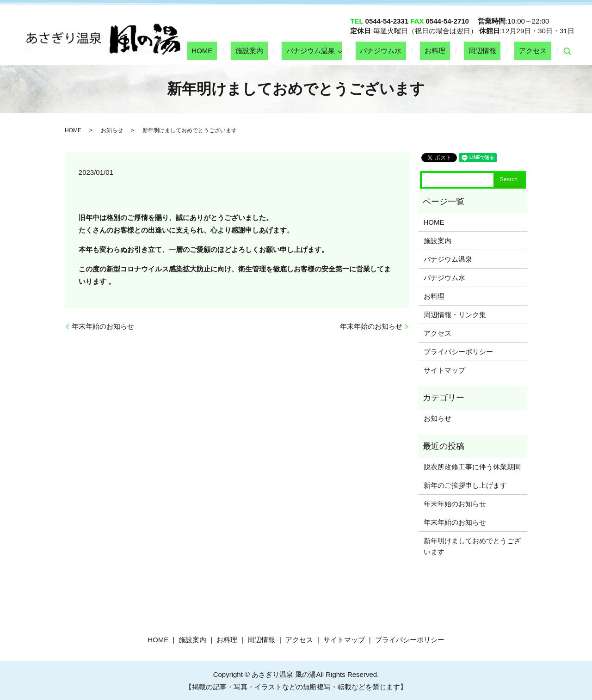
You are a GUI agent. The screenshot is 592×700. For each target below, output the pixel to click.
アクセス (537, 51)
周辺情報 (496, 51)
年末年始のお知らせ (103, 326)
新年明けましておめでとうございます (472, 546)
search (567, 51)
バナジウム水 (413, 51)
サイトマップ (444, 370)
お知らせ (112, 130)
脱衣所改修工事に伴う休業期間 (472, 467)
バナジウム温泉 (347, 51)
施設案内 (295, 51)
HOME (256, 51)
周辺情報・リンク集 (455, 315)
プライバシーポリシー (458, 352)
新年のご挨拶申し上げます (465, 485)
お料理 (458, 51)
